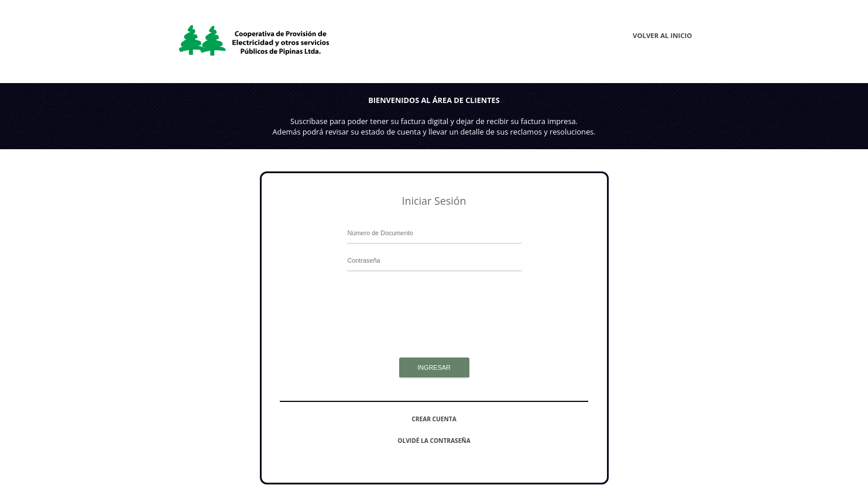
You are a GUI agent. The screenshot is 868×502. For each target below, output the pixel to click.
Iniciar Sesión (434, 201)
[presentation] (434, 301)
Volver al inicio (662, 35)
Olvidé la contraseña (434, 441)
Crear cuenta (434, 419)
